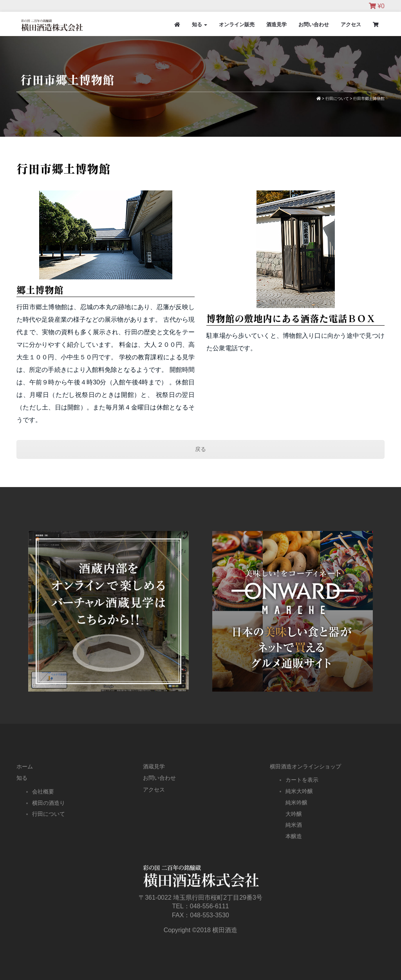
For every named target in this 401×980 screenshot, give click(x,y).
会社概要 (43, 792)
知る (200, 24)
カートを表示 (302, 780)
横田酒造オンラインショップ (305, 766)
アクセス (351, 24)
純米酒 (294, 825)
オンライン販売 (237, 24)
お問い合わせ (314, 24)
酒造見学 (276, 24)
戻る (200, 449)
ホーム (25, 766)
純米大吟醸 (299, 791)
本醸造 (294, 836)
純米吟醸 (296, 802)
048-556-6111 (210, 906)
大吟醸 (294, 814)
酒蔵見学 (154, 766)
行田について (49, 814)
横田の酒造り (49, 803)
